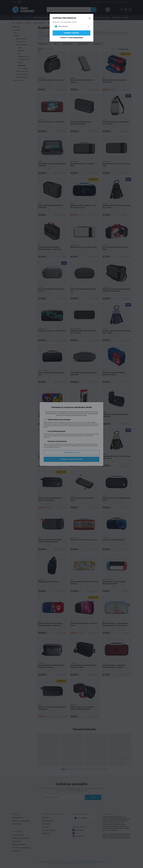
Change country (71, 33)
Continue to (72, 38)
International (61, 26)
